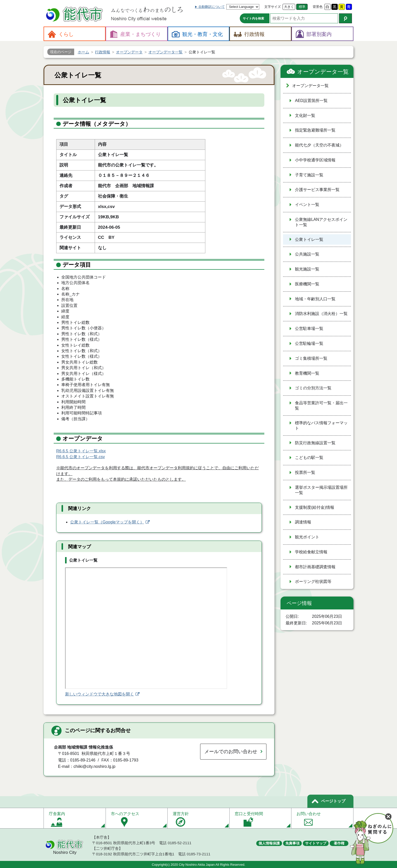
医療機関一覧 (307, 284)
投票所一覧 (305, 472)
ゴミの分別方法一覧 (313, 388)
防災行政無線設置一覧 (315, 443)
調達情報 (303, 522)
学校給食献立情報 (311, 552)
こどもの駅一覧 (309, 458)
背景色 (318, 7)
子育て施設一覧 (309, 175)
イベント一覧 (307, 205)
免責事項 (292, 843)
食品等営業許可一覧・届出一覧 (321, 406)
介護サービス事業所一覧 (317, 190)
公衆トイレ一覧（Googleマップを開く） (107, 522)
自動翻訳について (212, 7)
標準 (302, 7)
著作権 (339, 843)
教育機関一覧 (307, 373)
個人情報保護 (269, 843)
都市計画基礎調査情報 (315, 567)
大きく (289, 7)
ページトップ (333, 801)
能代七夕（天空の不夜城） (319, 145)
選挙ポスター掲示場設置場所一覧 (321, 490)
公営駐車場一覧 (309, 329)
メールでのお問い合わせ (231, 751)
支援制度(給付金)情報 (315, 507)
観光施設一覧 (307, 269)
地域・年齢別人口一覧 (315, 299)
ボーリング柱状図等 (313, 581)
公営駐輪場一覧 (309, 343)
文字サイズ (273, 7)
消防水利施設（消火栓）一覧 (321, 314)
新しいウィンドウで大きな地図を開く (100, 694)
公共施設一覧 (307, 254)
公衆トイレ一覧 (309, 239)
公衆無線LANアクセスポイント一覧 (321, 222)
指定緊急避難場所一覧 (315, 130)
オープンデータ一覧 (323, 72)
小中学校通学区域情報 (315, 160)
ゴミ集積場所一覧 (311, 358)
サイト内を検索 (253, 18)
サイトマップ (316, 843)
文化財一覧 (305, 115)
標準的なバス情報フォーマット (321, 426)
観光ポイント (307, 537)
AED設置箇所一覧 (311, 101)
